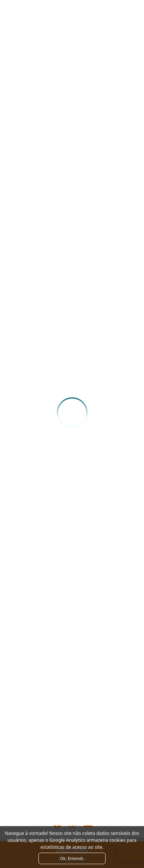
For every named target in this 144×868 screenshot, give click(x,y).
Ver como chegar (72, 779)
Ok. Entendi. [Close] (72, 858)
